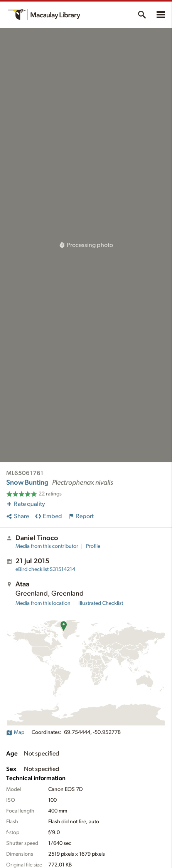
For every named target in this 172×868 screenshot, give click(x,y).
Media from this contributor (47, 546)
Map (15, 732)
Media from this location (43, 603)
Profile (93, 546)
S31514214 (45, 569)
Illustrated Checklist (101, 603)
